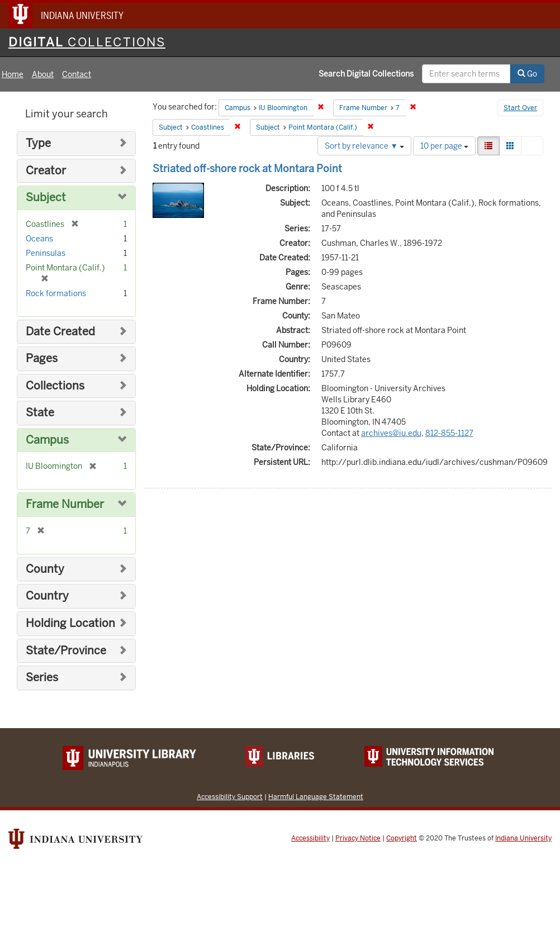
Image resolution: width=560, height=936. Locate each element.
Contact (77, 74)
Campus (47, 440)
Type (38, 143)
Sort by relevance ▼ (364, 146)
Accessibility (310, 838)
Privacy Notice (358, 838)
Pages (42, 358)
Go (527, 74)
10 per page (444, 146)
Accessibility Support (230, 797)
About (43, 74)
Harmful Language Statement (316, 797)
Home (13, 74)
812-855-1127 (449, 433)
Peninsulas (46, 253)
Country (47, 596)
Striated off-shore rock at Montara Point (247, 168)
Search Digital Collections (366, 74)
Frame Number (65, 504)
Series (42, 678)
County (45, 569)
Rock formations (56, 293)
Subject (46, 198)
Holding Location (70, 623)
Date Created (60, 332)
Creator (46, 171)
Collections (55, 386)
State (40, 413)
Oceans (39, 239)
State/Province (66, 651)
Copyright (402, 838)
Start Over (520, 108)
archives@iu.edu (391, 433)
